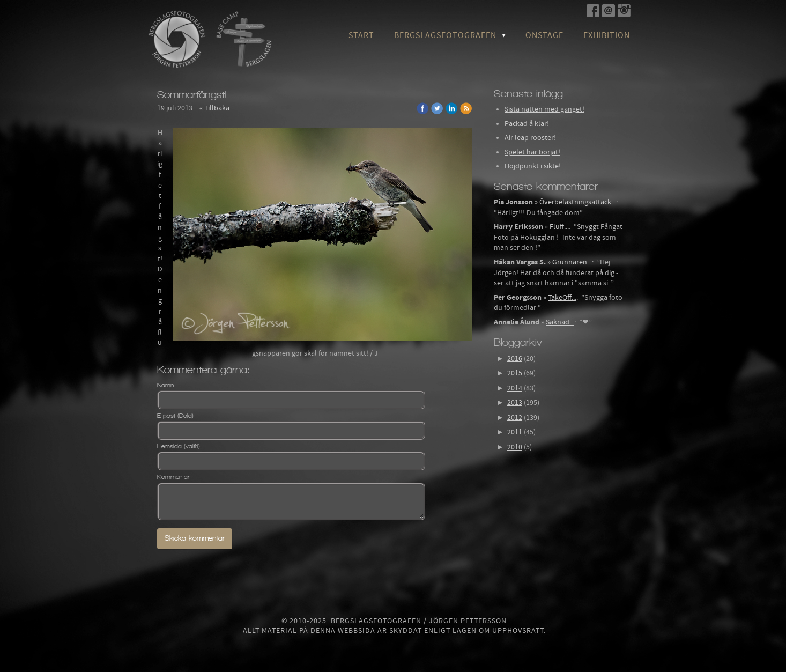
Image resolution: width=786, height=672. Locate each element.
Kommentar (173, 477)
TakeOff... (562, 298)
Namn (165, 385)
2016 (515, 359)
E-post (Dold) (175, 416)
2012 (515, 418)
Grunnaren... (572, 262)
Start (361, 35)
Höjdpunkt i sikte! (533, 166)
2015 (515, 373)
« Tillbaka (214, 108)
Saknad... (560, 322)
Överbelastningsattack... (578, 202)
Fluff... (559, 227)
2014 (515, 388)
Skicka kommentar (195, 538)
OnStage (544, 35)
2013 (515, 403)
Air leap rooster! (530, 138)
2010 (515, 447)
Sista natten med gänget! (544, 109)
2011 (515, 432)
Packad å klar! (527, 124)
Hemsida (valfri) (179, 446)
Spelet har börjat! (532, 152)
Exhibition (607, 35)
